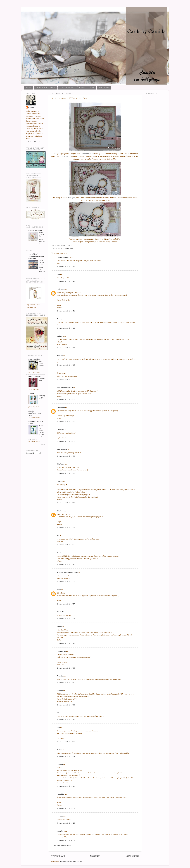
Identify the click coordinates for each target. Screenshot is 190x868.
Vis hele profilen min (33, 142)
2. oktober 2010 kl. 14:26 (66, 380)
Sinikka (60, 336)
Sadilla (59, 627)
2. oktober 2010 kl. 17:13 (66, 643)
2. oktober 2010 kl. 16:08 (66, 528)
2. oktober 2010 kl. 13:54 (66, 311)
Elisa (59, 713)
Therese (60, 356)
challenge (64, 156)
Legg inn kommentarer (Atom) (71, 861)
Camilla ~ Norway (35, 230)
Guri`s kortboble (35, 376)
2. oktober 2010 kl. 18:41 (66, 756)
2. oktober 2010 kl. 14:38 (66, 441)
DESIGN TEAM (87, 88)
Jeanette (60, 676)
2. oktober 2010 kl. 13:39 (66, 266)
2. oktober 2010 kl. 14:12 (66, 328)
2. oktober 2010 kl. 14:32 (66, 422)
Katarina (60, 831)
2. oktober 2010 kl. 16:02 (66, 503)
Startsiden (95, 856)
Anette (59, 553)
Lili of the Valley (68, 248)
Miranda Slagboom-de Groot (67, 572)
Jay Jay (31, 411)
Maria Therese (62, 612)
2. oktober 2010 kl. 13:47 (66, 281)
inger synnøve (62, 449)
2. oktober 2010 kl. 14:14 (66, 348)
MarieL (60, 750)
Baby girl (72, 198)
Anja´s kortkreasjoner (65, 388)
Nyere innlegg (58, 856)
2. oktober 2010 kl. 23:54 (66, 808)
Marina (60, 511)
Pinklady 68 (61, 651)
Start (29, 88)
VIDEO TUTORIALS (45, 88)
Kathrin (31, 394)
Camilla (60, 764)
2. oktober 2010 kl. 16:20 (66, 545)
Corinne (60, 816)
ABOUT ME (104, 88)
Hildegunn (61, 407)
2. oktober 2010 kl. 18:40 (66, 742)
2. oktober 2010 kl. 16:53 (66, 582)
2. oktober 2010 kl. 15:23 (66, 473)
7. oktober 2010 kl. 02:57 (66, 840)
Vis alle (43, 444)
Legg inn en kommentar (63, 845)
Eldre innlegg (132, 856)
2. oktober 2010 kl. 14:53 (66, 456)
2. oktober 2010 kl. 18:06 (66, 668)
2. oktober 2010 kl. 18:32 (66, 720)
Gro (58, 274)
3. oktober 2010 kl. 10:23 (66, 823)
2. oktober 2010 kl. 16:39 (66, 564)
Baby (60, 248)
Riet (58, 728)
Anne (59, 590)
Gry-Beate (61, 430)
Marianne (61, 464)
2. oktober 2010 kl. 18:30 (66, 705)
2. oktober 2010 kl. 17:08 (66, 619)
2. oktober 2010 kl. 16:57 (66, 604)
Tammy (60, 319)
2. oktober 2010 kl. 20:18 (66, 786)
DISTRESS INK (67, 88)
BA (58, 535)
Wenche (60, 691)
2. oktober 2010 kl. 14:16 (66, 365)
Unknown (60, 289)
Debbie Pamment (63, 257)
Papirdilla (61, 794)
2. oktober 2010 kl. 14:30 (66, 399)
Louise (59, 481)
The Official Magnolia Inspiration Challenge (36, 256)
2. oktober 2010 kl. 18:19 (66, 683)
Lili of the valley (87, 154)
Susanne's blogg (35, 359)
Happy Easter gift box (41, 363)
